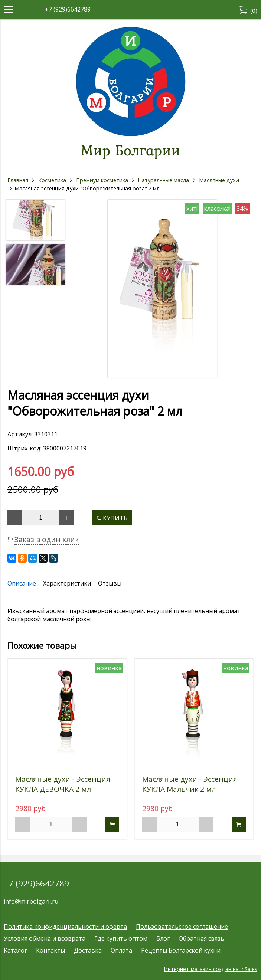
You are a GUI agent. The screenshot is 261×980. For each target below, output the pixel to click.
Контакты (50, 950)
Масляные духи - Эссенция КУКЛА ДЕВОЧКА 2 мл (63, 784)
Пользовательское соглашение (182, 927)
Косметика (52, 180)
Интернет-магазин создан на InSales (211, 969)
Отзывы (110, 583)
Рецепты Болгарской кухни (181, 950)
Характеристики (67, 583)
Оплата (121, 950)
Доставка (88, 950)
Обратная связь (201, 938)
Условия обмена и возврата (45, 938)
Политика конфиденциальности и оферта (65, 927)
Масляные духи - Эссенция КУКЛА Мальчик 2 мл (190, 784)
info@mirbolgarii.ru (31, 901)
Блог (163, 938)
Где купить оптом (121, 938)
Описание (22, 583)
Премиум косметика (102, 180)
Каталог (15, 950)
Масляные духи (219, 180)
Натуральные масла (163, 180)
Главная (18, 180)
